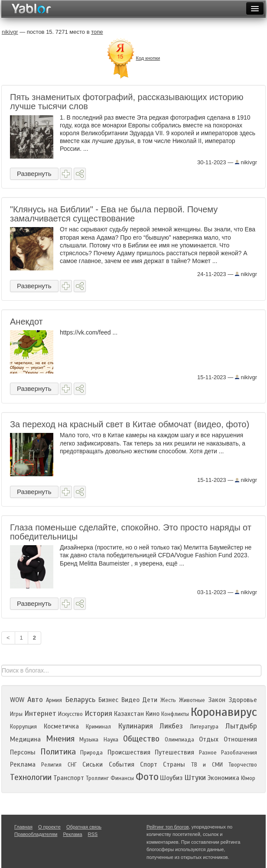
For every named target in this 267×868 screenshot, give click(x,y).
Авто (35, 700)
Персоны (23, 752)
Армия (54, 700)
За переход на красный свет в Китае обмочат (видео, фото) (130, 424)
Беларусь (80, 700)
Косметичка (61, 726)
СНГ (72, 765)
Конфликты (175, 714)
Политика (58, 752)
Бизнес (108, 700)
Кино (153, 714)
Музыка (89, 740)
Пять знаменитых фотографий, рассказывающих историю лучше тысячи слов (127, 102)
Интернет (40, 714)
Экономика (223, 778)
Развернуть (34, 174)
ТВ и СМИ (207, 765)
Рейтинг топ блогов (168, 827)
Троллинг (97, 778)
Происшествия (129, 752)
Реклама (23, 764)
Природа (91, 753)
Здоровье (243, 700)
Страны (174, 764)
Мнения (60, 739)
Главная (23, 827)
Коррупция (23, 727)
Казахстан (129, 714)
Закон (217, 700)
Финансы (122, 778)
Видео (130, 700)
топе (97, 32)
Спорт (149, 764)
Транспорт (69, 778)
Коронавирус (224, 712)
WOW (17, 700)
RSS (93, 834)
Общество (141, 739)
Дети (150, 700)
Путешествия (174, 752)
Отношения (240, 739)
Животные (192, 700)
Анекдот (26, 322)
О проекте (49, 827)
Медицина (25, 739)
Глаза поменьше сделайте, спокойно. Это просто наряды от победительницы (131, 532)
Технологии (31, 777)
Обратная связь (84, 827)
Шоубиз (171, 778)
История (98, 714)
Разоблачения (239, 753)
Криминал (98, 727)
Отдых (209, 739)
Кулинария (135, 726)
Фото (147, 777)
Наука (111, 740)
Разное (208, 753)
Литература (204, 727)
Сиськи (93, 764)
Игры (16, 714)
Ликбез (171, 726)
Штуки (195, 778)
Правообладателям (36, 834)
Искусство (70, 714)
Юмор (248, 778)
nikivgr (246, 162)
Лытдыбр (241, 726)
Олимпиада (179, 740)
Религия (51, 765)
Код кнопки (148, 58)
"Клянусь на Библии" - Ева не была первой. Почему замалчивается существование (114, 214)
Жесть (168, 700)
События (122, 764)
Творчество (243, 765)
